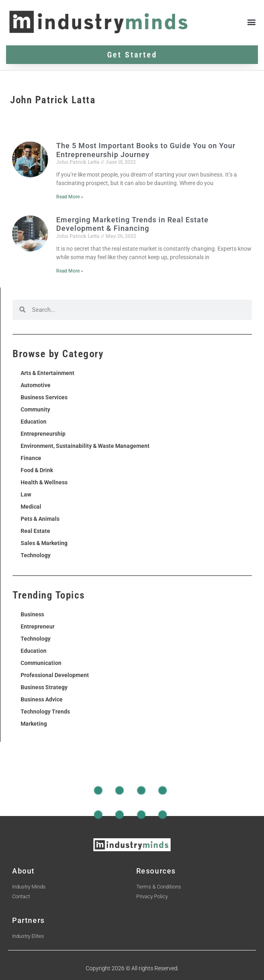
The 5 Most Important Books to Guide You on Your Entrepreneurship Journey (146, 150)
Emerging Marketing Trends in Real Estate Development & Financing (132, 224)
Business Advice (42, 699)
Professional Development (55, 675)
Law (26, 494)
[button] (251, 22)
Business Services (44, 397)
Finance (31, 458)
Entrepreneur (38, 626)
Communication (41, 663)
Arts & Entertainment (48, 373)
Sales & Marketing (44, 543)
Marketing (34, 724)
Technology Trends (45, 712)
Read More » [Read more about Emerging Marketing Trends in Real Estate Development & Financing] (70, 271)
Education (34, 422)
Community (35, 409)
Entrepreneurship (43, 434)
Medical (31, 507)
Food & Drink (37, 470)
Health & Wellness (44, 482)
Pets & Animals (40, 519)
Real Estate (35, 531)
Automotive (36, 385)
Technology (36, 555)
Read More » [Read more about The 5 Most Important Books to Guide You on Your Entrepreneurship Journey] (70, 197)
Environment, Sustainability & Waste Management (85, 446)
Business (32, 614)
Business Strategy (44, 687)
